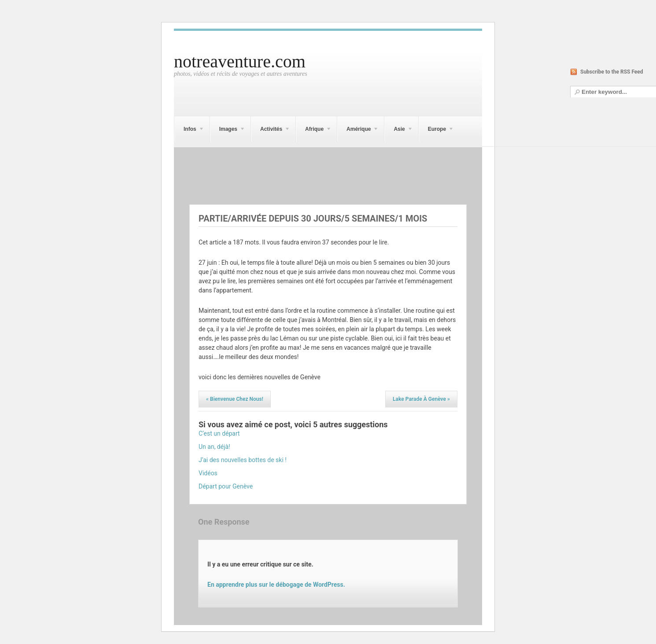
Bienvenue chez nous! (235, 399)
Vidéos (208, 473)
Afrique (314, 130)
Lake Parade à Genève (421, 399)
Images (228, 130)
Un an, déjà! (214, 447)
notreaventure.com (240, 61)
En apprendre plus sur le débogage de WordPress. (276, 585)
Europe (436, 130)
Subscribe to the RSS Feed (612, 72)
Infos (189, 130)
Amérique (358, 130)
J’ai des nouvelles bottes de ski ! (243, 460)
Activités (271, 130)
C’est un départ (219, 433)
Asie (398, 130)
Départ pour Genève (226, 486)
